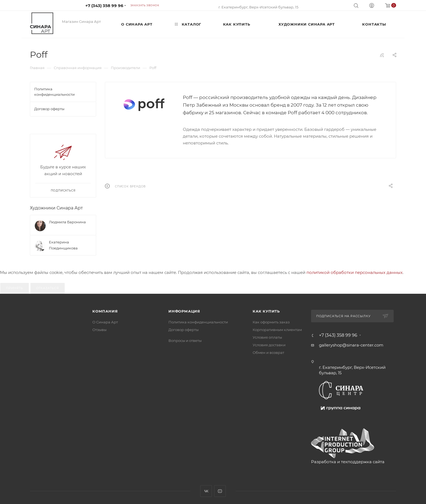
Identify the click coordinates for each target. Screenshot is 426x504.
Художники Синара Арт (56, 208)
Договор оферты (184, 330)
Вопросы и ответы (185, 341)
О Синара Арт (105, 322)
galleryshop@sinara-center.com (351, 345)
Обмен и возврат (268, 353)
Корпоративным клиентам (277, 330)
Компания (105, 311)
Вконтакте (206, 491)
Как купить (266, 311)
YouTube (220, 491)
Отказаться (48, 288)
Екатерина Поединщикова (63, 245)
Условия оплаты (267, 337)
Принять (15, 288)
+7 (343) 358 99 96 (104, 6)
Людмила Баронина (67, 222)
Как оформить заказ (271, 322)
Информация (184, 311)
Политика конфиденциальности (198, 322)
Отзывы (99, 330)
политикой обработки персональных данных (355, 272)
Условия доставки (269, 345)
